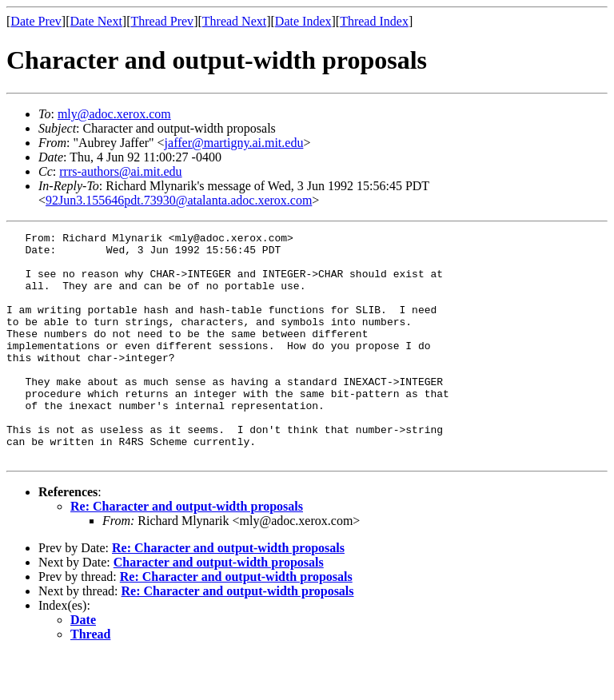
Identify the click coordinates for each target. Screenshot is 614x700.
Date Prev (36, 21)
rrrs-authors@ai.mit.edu (120, 171)
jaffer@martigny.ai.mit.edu (234, 143)
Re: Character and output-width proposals (187, 552)
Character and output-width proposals (219, 608)
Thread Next (234, 21)
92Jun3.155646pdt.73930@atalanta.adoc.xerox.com (179, 200)
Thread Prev (162, 21)
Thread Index (374, 21)
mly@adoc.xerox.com (114, 114)
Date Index (303, 21)
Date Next (96, 21)
